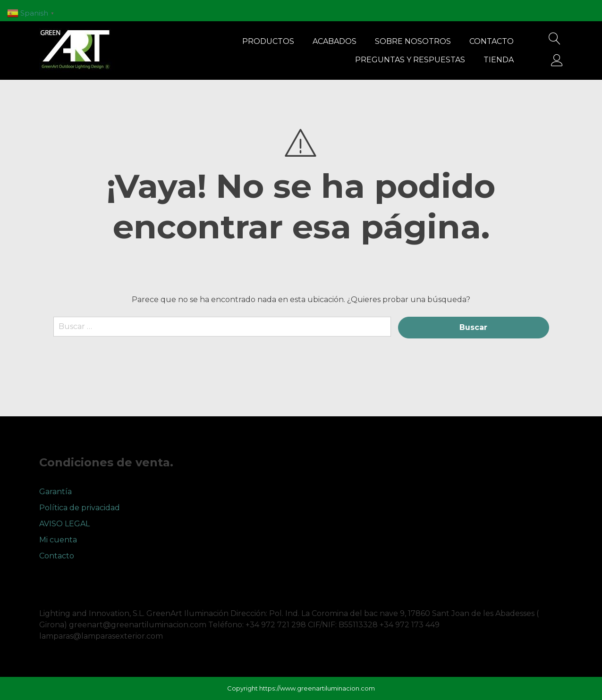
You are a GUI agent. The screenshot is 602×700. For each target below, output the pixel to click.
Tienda (499, 60)
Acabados (335, 41)
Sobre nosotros (413, 41)
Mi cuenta (58, 540)
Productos (268, 41)
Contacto (492, 41)
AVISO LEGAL (64, 524)
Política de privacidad (80, 508)
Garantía (55, 492)
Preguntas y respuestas (410, 60)
